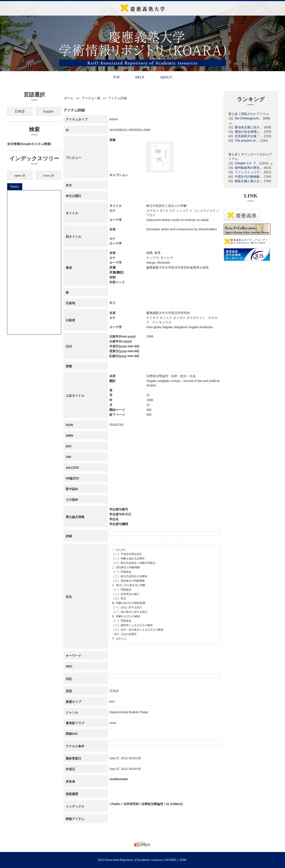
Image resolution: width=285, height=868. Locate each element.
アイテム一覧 (91, 98)
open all (20, 175)
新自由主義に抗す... (248, 127)
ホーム (69, 98)
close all (49, 175)
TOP (116, 77)
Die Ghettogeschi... (248, 118)
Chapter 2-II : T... (246, 163)
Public (15, 187)
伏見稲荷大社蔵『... (248, 136)
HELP (140, 77)
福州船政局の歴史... (248, 168)
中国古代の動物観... (248, 177)
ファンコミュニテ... (248, 172)
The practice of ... (247, 141)
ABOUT (166, 77)
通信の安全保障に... (248, 132)
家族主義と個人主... (248, 181)
